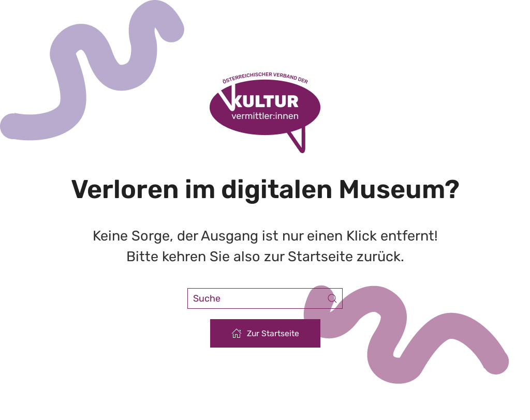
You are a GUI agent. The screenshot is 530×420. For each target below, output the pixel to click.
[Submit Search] (332, 298)
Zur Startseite (265, 333)
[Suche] (265, 298)
